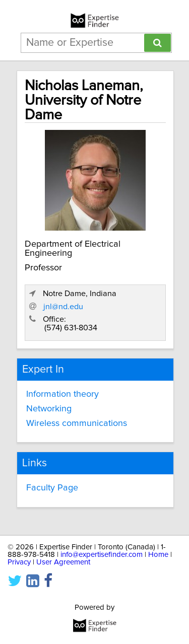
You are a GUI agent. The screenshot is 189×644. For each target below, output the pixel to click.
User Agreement (63, 562)
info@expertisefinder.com (102, 555)
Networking (49, 409)
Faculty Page (52, 488)
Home (158, 555)
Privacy (19, 562)
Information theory (62, 394)
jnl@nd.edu (63, 307)
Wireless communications (77, 423)
